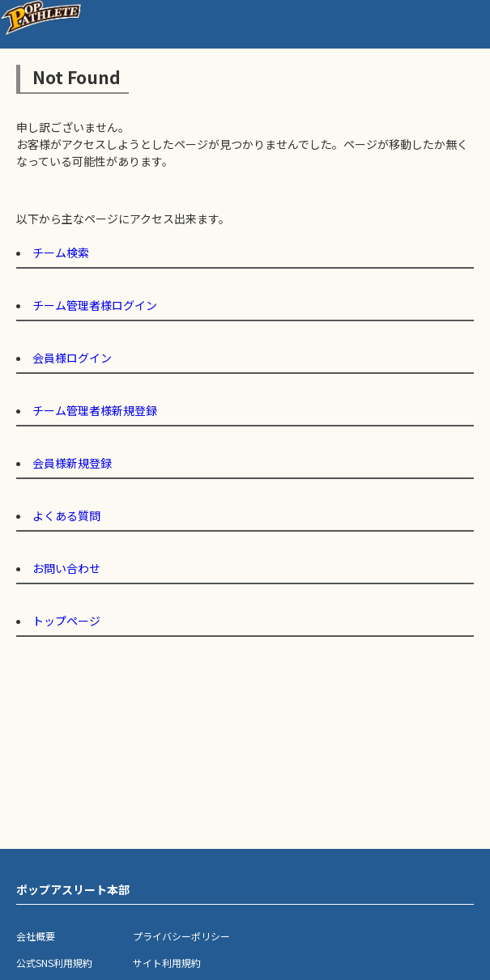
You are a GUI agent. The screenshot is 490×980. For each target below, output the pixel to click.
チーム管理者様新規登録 (95, 410)
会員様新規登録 (72, 463)
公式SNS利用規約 (54, 963)
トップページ (66, 621)
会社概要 (36, 936)
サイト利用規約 (167, 963)
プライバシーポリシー (181, 936)
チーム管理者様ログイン (95, 305)
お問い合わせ (66, 568)
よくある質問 (66, 515)
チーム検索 (61, 252)
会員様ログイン (72, 358)
